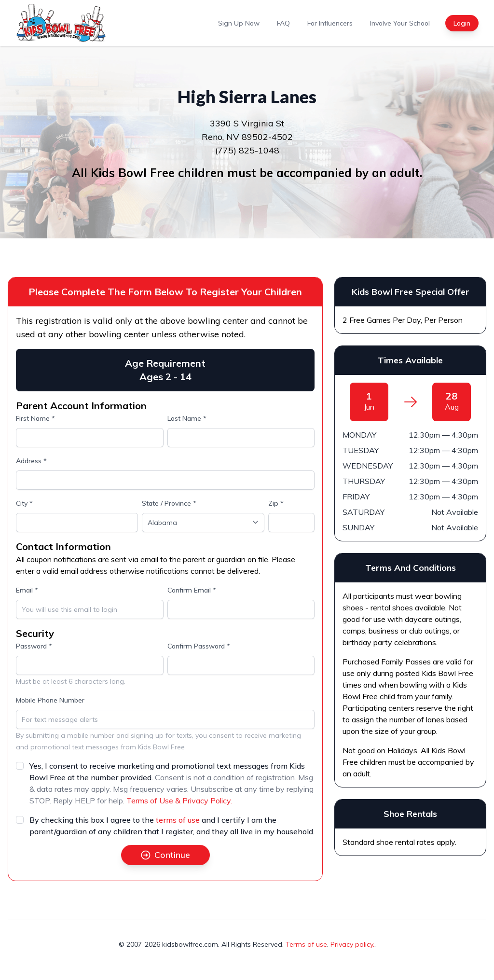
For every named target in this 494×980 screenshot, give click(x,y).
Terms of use (306, 944)
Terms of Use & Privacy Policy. (179, 801)
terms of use (178, 820)
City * (24, 503)
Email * (27, 590)
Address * (31, 461)
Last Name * (187, 418)
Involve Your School (400, 23)
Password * (34, 646)
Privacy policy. (352, 944)
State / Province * (169, 503)
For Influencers (330, 23)
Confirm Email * (192, 590)
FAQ (283, 23)
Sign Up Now (239, 23)
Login (462, 23)
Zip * (276, 503)
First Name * (35, 418)
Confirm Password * (199, 646)
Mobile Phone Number (50, 700)
